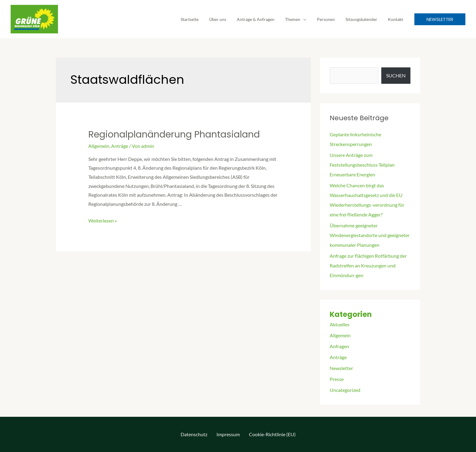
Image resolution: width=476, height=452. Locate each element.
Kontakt (396, 19)
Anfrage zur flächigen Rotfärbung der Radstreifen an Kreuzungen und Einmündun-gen (368, 265)
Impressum (228, 434)
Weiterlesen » (103, 221)
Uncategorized (345, 390)
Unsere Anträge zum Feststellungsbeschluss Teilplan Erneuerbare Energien (362, 165)
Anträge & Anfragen (265, 19)
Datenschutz (194, 434)
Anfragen (339, 346)
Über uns (229, 19)
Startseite (203, 19)
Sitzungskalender (364, 19)
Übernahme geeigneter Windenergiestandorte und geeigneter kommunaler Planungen (370, 235)
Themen (300, 19)
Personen (331, 19)
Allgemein (99, 146)
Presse (337, 379)
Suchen (396, 75)
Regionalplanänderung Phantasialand (174, 134)
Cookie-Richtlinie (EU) (272, 434)
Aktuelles (340, 324)
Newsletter (341, 368)
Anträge (120, 146)
